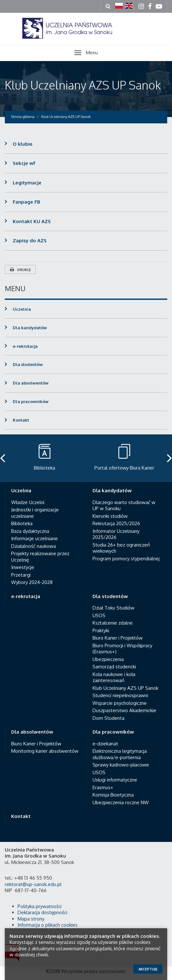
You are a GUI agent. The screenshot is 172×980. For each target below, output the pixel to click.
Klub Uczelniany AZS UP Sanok (83, 85)
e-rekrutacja (25, 346)
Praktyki (101, 624)
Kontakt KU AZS (32, 221)
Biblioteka (22, 517)
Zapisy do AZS (30, 241)
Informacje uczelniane (34, 532)
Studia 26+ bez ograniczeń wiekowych (121, 542)
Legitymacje (27, 183)
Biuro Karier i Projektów (118, 632)
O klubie (23, 144)
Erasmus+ (103, 781)
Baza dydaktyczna (30, 525)
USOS (99, 609)
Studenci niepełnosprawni (120, 689)
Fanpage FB (26, 202)
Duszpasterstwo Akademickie (124, 704)
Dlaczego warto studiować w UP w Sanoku (124, 499)
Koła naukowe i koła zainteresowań (114, 671)
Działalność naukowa (34, 540)
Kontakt (21, 420)
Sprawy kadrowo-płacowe (121, 759)
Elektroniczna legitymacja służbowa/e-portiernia (120, 748)
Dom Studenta (108, 712)
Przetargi (21, 568)
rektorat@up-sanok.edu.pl (33, 878)
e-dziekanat (105, 737)
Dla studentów (28, 364)
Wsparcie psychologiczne (120, 697)
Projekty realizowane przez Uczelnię (40, 551)
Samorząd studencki (114, 661)
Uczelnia (22, 309)
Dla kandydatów (30, 328)
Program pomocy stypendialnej (126, 552)
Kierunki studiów (110, 510)
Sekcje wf (24, 163)
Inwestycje (23, 561)
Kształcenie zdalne (113, 617)
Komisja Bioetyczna (113, 789)
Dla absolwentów (31, 383)
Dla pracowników (31, 401)
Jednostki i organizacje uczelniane (35, 507)
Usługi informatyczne (115, 774)
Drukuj (20, 270)
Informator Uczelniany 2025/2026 (116, 528)
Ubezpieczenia (108, 653)
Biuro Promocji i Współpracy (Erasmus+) (122, 642)
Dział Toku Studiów (113, 602)
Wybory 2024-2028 (32, 576)
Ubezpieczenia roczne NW (121, 796)
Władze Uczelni (28, 496)
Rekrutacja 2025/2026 (116, 517)
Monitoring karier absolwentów (45, 745)
